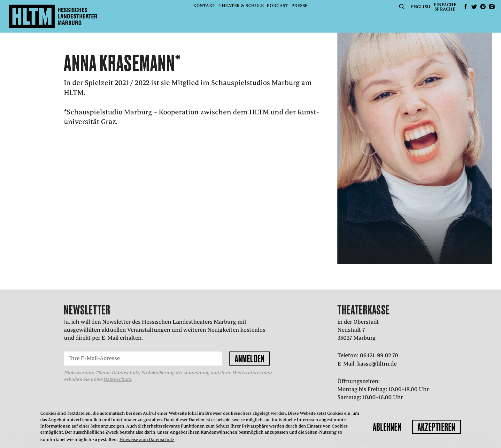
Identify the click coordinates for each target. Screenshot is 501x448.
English (421, 7)
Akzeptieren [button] (436, 427)
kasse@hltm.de (377, 364)
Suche (402, 7)
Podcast (278, 6)
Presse (300, 6)
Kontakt (204, 6)
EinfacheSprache (445, 7)
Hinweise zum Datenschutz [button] (147, 440)
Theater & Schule (241, 6)
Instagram (492, 7)
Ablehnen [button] (387, 427)
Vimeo (483, 7)
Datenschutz (117, 379)
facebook (466, 7)
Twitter (474, 7)
